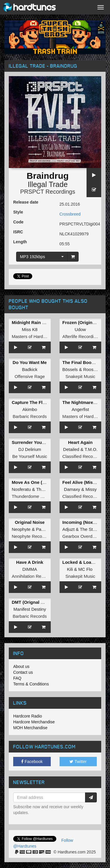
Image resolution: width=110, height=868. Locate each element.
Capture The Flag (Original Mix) (44, 402)
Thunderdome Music (32, 496)
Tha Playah (47, 489)
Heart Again (80, 442)
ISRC (18, 232)
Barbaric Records (30, 416)
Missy (91, 489)
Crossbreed (70, 214)
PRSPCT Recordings (48, 192)
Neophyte (21, 529)
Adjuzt (69, 529)
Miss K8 (30, 329)
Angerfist (80, 409)
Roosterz (92, 369)
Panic (42, 529)
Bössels (70, 369)
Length (20, 242)
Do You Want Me (30, 362)
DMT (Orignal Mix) (31, 602)
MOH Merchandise (30, 728)
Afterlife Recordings (82, 336)
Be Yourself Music (30, 456)
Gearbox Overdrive (81, 536)
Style (18, 212)
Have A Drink (30, 562)
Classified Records (81, 456)
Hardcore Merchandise (34, 722)
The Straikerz (93, 529)
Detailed (71, 449)
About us (21, 666)
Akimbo (30, 409)
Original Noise (30, 522)
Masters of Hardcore (32, 336)
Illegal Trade (48, 184)
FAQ (17, 678)
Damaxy (72, 489)
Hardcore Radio (28, 716)
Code (18, 222)
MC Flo (85, 569)
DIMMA (30, 569)
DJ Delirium (30, 449)
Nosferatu (21, 489)
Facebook (32, 762)
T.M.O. (91, 449)
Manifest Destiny (30, 609)
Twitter (78, 762)
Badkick (30, 369)
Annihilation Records (32, 576)
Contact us (23, 672)
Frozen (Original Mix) (84, 322)
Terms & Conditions (31, 684)
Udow (80, 329)
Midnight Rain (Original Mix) (41, 322)
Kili (70, 569)
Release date (26, 202)
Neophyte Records (30, 536)
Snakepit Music (80, 376)
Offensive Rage (30, 376)
